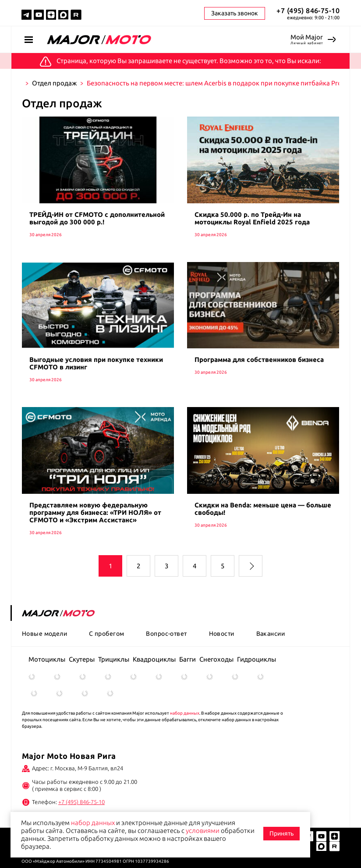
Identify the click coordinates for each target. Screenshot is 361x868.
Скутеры (82, 659)
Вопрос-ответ (166, 634)
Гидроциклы (257, 659)
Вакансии (271, 634)
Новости (222, 634)
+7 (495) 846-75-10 (308, 11)
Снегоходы (216, 659)
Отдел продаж (54, 83)
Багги (188, 659)
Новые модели (44, 634)
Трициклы (114, 659)
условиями (203, 831)
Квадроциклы (154, 659)
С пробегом (106, 634)
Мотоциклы (47, 659)
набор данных (185, 713)
